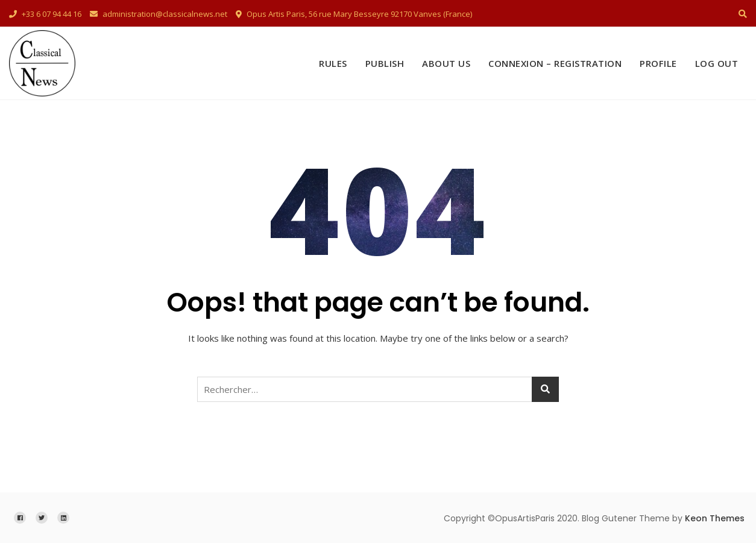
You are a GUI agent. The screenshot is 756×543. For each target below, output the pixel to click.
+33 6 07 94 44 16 (45, 14)
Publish (385, 63)
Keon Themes (715, 518)
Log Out (717, 63)
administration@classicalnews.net (159, 14)
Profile (658, 63)
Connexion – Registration (555, 63)
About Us (446, 63)
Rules (333, 63)
